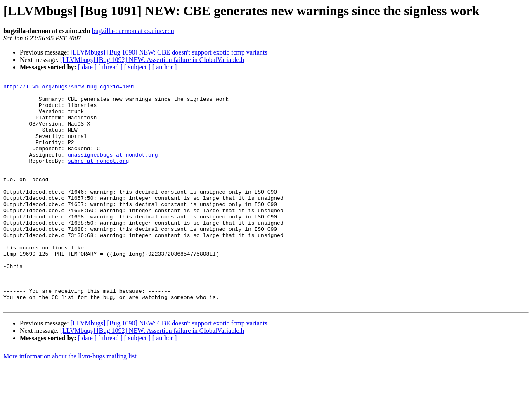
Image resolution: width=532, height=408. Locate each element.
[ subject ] (137, 67)
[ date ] (87, 67)
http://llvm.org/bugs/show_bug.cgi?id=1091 (69, 88)
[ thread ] (110, 67)
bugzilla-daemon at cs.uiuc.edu (133, 31)
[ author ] (165, 67)
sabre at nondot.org (98, 177)
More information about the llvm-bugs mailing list (70, 401)
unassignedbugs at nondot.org (113, 169)
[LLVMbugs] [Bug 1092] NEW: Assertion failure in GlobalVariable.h (152, 60)
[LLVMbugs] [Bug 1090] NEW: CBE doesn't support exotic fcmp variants (169, 52)
